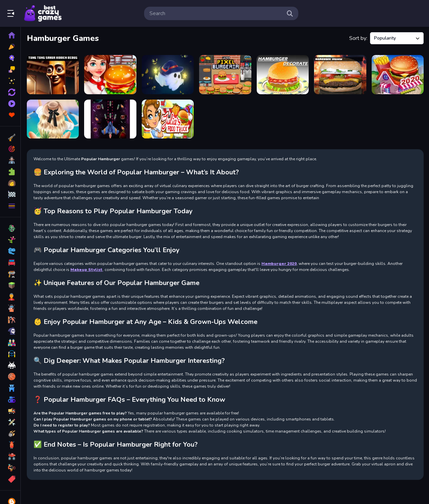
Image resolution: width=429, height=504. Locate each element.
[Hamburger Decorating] (283, 75)
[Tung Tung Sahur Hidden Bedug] (53, 75)
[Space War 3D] (110, 119)
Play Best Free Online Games (43, 13)
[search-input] (216, 13)
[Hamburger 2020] (398, 75)
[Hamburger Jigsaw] (340, 75)
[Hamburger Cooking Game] (110, 75)
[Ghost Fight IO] (168, 75)
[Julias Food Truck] (168, 119)
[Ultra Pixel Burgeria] (225, 75)
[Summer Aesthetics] (53, 119)
